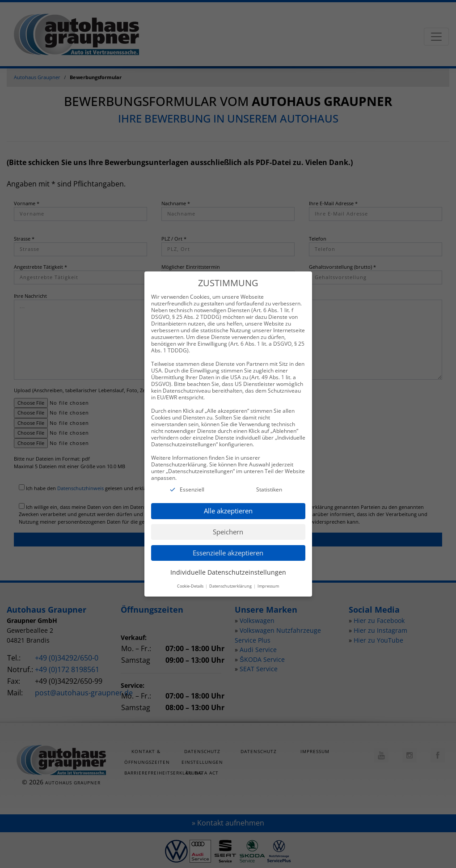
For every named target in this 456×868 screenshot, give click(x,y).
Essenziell (192, 482)
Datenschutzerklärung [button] (231, 578)
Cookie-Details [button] (191, 578)
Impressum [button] (268, 578)
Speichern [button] (228, 524)
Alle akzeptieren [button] (228, 503)
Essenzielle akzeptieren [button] (228, 545)
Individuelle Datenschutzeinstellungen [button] (228, 564)
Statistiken (269, 482)
